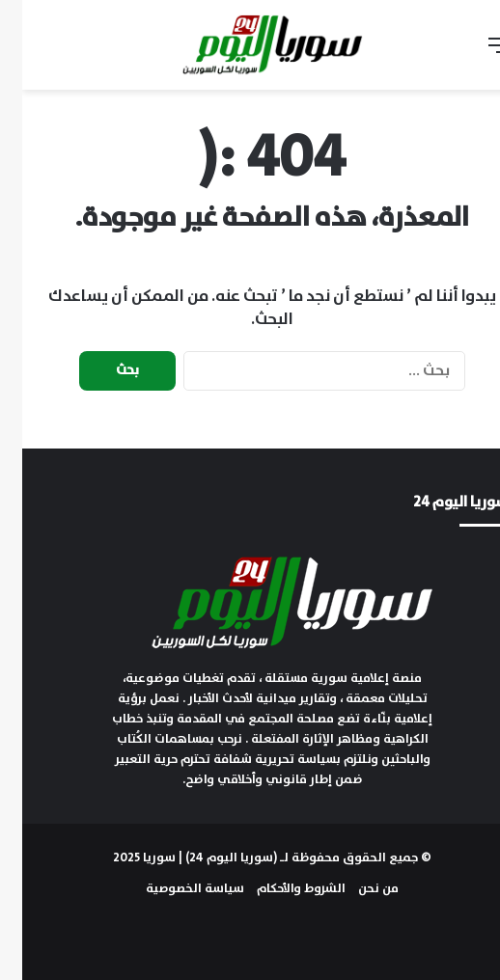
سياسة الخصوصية (173, 889)
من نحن (356, 889)
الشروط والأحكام (279, 889)
